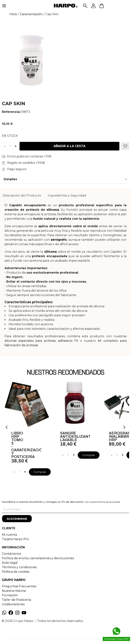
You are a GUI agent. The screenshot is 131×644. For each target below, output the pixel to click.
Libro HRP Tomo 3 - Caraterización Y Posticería (26, 445)
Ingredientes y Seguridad (67, 195)
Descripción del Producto (22, 195)
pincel (9, 244)
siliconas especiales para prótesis (30, 341)
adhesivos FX (68, 341)
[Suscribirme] (17, 519)
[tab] (22, 196)
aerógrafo (59, 240)
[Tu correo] (65, 509)
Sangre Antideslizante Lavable (75, 436)
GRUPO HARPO (14, 580)
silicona (53, 210)
